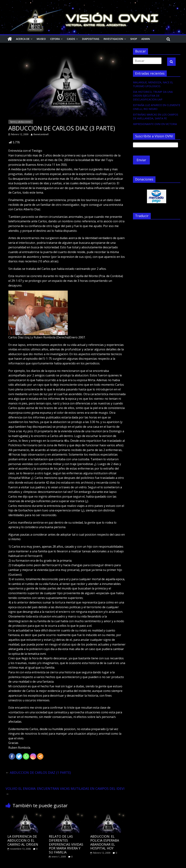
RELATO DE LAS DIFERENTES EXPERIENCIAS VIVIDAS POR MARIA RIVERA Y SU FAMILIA (66, 844)
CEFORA (55, 39)
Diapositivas (91, 39)
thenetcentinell (41, 134)
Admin (146, 39)
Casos (71, 39)
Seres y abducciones (21, 122)
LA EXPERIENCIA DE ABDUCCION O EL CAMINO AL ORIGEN (23, 840)
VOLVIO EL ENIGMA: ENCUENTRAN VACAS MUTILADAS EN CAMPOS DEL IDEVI (65, 791)
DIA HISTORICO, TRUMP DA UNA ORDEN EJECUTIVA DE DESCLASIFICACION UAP (153, 96)
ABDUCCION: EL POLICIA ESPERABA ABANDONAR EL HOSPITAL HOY (105, 842)
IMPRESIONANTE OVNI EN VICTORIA (155, 124)
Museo (41, 39)
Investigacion (113, 39)
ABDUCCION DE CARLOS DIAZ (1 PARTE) (38, 772)
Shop (134, 39)
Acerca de (23, 39)
